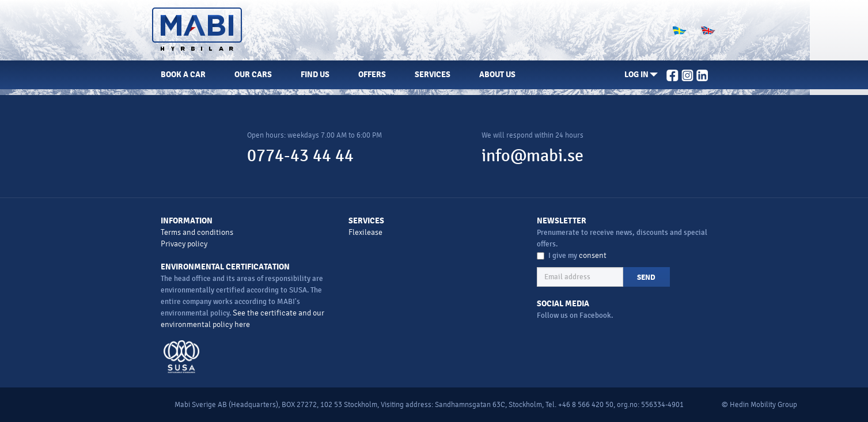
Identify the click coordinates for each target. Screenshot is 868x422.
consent (593, 255)
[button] (641, 75)
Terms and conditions (197, 232)
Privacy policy (184, 244)
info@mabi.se (532, 156)
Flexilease (365, 232)
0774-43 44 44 (300, 156)
